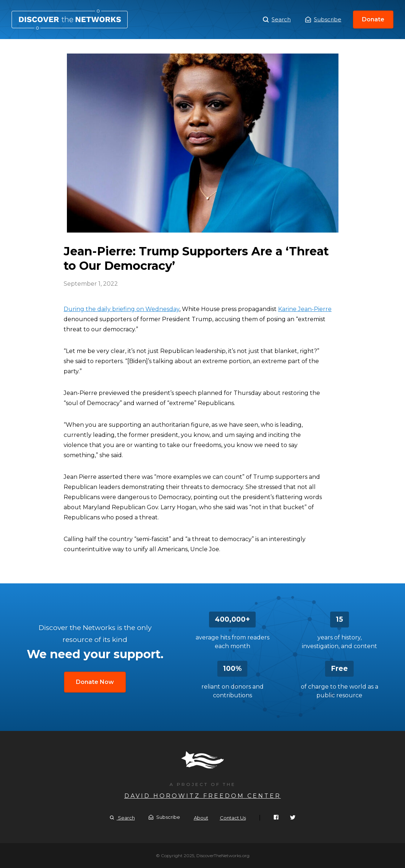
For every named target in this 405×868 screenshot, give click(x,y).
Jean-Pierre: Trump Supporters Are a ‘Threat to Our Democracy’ (70, 20)
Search (277, 20)
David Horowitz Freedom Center (203, 796)
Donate (373, 19)
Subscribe (323, 19)
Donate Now (95, 682)
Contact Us (233, 818)
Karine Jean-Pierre (305, 309)
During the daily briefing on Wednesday (121, 309)
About (201, 818)
